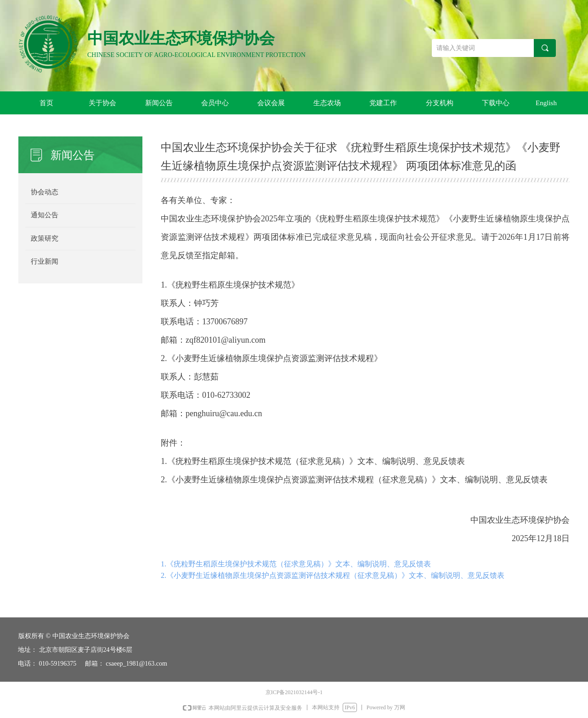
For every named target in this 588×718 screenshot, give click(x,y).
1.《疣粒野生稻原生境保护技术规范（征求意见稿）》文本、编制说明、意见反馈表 (296, 564)
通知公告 (45, 215)
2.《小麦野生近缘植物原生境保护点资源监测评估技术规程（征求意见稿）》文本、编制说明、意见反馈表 (333, 575)
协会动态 (45, 192)
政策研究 (45, 238)
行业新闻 (45, 261)
